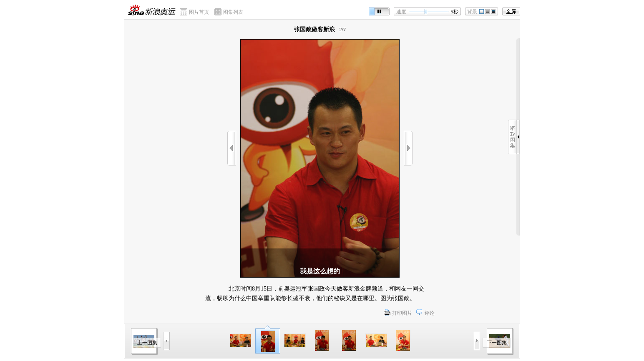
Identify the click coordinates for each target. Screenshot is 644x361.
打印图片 (402, 313)
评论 (430, 313)
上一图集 (147, 343)
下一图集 (497, 343)
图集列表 (233, 12)
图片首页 (199, 12)
